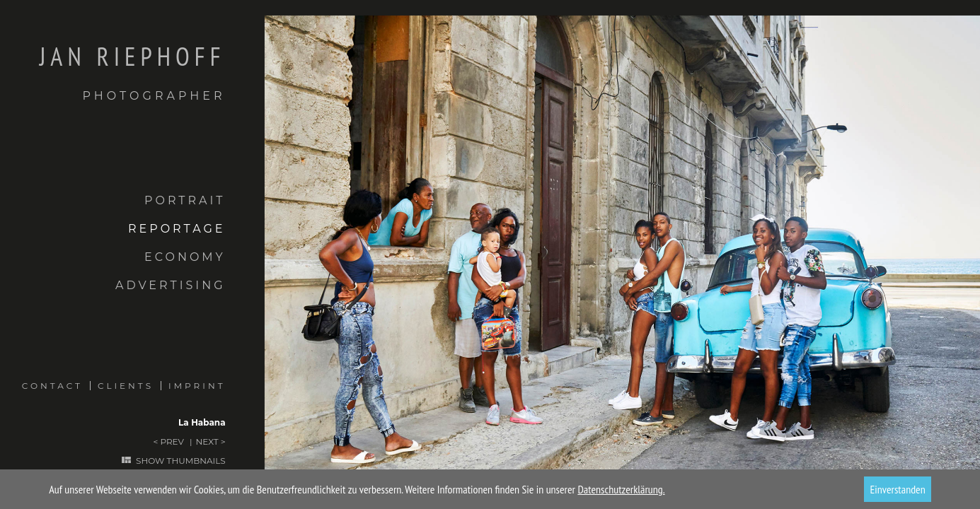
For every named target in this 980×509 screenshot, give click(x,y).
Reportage (177, 229)
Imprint (197, 386)
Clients (126, 386)
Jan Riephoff (113, 73)
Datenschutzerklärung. (621, 489)
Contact (52, 386)
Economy (185, 257)
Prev (172, 441)
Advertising (170, 285)
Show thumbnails (180, 461)
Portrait (185, 200)
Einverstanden (897, 489)
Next (207, 441)
